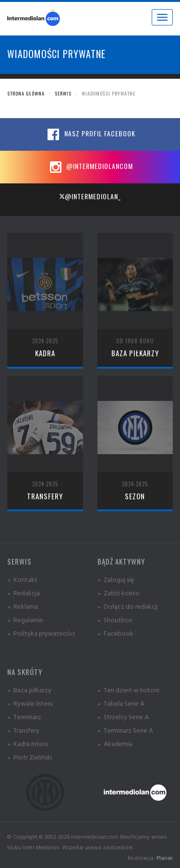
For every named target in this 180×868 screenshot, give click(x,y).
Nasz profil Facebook (90, 134)
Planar (165, 858)
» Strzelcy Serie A (123, 717)
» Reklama (23, 606)
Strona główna (26, 93)
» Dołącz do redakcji (128, 606)
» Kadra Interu (28, 743)
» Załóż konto (119, 593)
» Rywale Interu (30, 703)
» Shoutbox (115, 620)
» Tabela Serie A (121, 703)
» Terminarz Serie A (125, 730)
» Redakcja (24, 593)
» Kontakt (22, 579)
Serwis (63, 93)
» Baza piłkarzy (29, 690)
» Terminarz (24, 717)
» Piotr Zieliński (30, 757)
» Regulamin (25, 620)
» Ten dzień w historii (128, 690)
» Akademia (115, 743)
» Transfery (23, 730)
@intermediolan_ (90, 196)
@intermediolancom (90, 167)
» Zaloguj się (116, 579)
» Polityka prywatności (41, 633)
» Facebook (115, 633)
